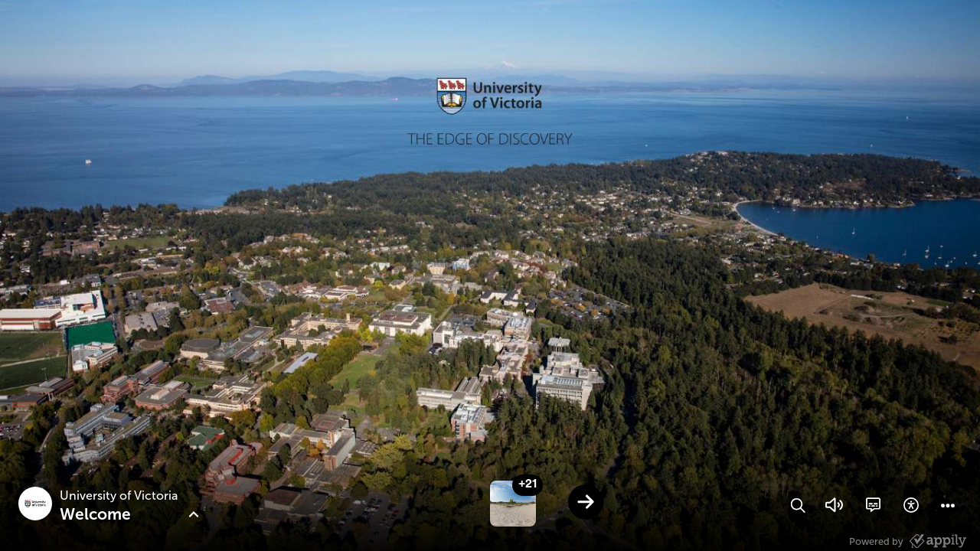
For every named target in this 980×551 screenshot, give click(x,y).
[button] (798, 505)
